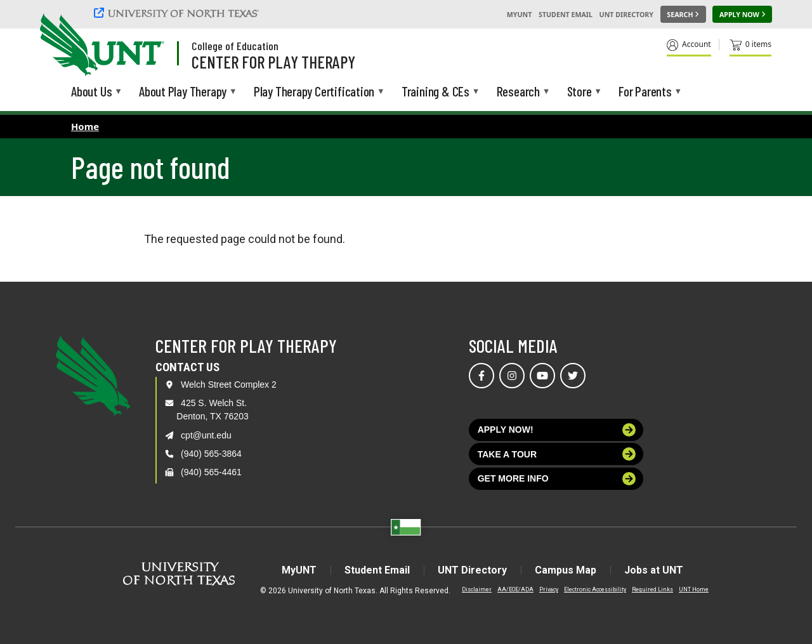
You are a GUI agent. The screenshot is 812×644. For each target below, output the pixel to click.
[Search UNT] (683, 15)
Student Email (566, 15)
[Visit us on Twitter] (573, 376)
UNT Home (694, 589)
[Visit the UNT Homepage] (145, 46)
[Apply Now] (742, 15)
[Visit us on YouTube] (542, 376)
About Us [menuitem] (91, 92)
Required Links (652, 589)
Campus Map (566, 570)
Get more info (557, 479)
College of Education (235, 46)
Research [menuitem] (518, 92)
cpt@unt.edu (206, 435)
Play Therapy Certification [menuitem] (314, 92)
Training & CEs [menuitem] (435, 92)
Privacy (549, 589)
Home (85, 126)
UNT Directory (626, 15)
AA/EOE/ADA (515, 589)
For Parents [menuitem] (645, 92)
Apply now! (557, 430)
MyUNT (520, 15)
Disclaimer (477, 589)
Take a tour (557, 454)
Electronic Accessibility (595, 589)
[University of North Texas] (178, 13)
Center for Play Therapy (273, 62)
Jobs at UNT (654, 570)
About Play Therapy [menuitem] (183, 92)
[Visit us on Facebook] (481, 376)
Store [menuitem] (580, 92)
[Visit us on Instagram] (512, 376)
